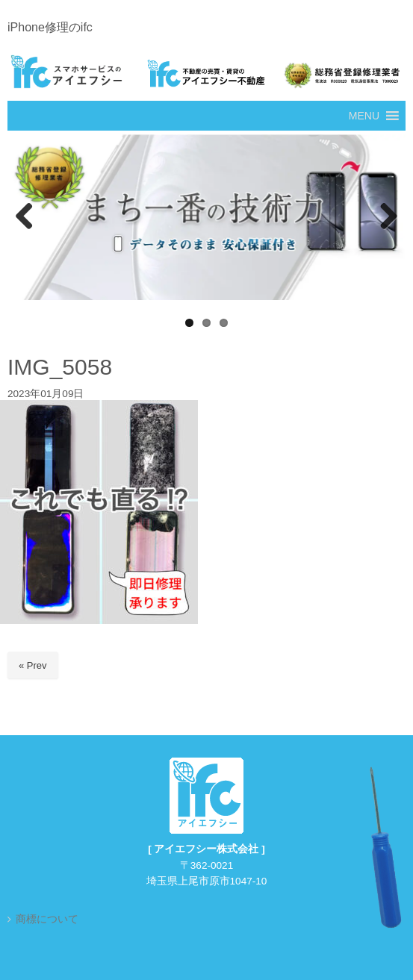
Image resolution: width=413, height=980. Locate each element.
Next (387, 217)
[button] (364, 116)
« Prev (33, 665)
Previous (26, 217)
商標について (47, 919)
